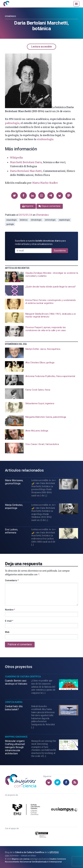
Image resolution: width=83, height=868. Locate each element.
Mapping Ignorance (16, 737)
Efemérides (11, 16)
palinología (12, 123)
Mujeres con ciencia (21, 859)
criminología (50, 220)
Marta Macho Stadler (45, 183)
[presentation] (41, 277)
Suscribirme (60, 251)
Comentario (12, 580)
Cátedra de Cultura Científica (29, 852)
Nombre (10, 610)
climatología (36, 220)
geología (10, 224)
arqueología (11, 220)
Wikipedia (16, 158)
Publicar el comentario (20, 644)
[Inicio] (6, 4)
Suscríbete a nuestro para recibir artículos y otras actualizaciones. (40, 242)
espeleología (64, 220)
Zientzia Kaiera (14, 702)
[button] (14, 195)
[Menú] (76, 4)
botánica (24, 220)
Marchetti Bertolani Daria (26, 162)
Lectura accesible (41, 47)
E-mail (9, 621)
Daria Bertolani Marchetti (26, 171)
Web (7, 632)
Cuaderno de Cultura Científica (23, 677)
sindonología (45, 139)
